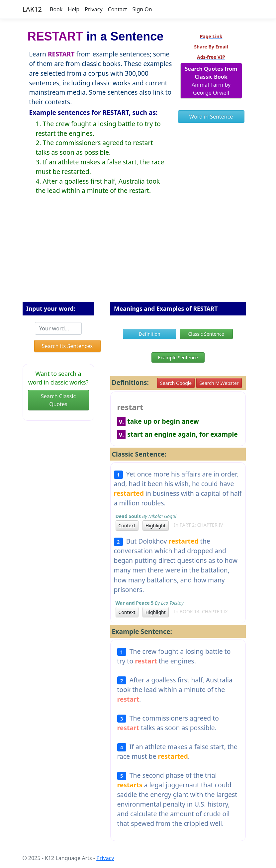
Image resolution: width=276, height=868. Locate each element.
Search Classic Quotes (58, 400)
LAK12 (32, 9)
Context (127, 525)
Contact (118, 9)
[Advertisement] (138, 254)
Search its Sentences (67, 346)
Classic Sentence (206, 334)
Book (56, 9)
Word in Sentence (211, 117)
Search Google (176, 383)
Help (74, 9)
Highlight (156, 525)
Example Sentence (178, 357)
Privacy (93, 9)
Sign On (142, 9)
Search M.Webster (219, 383)
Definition (150, 334)
